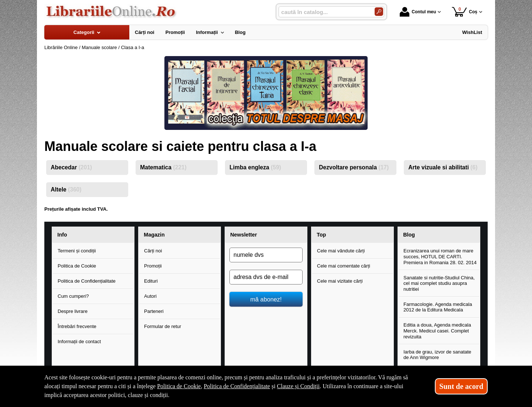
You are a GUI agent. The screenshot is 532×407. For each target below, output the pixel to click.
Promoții (153, 266)
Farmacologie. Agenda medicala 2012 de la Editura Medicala (438, 307)
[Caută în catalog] (379, 12)
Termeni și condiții (77, 251)
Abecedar (71, 167)
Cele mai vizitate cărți (340, 281)
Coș (465, 12)
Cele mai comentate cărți (344, 266)
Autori (150, 296)
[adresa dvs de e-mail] (266, 277)
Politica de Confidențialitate (87, 281)
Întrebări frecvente (77, 326)
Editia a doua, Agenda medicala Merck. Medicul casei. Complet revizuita (437, 331)
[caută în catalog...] (324, 12)
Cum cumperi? (73, 296)
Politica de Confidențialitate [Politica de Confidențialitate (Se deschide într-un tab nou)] (237, 386)
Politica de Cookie (77, 266)
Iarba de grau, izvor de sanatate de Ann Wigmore (437, 355)
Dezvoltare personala (354, 167)
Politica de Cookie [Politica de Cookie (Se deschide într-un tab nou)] (179, 386)
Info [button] (62, 235)
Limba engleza (255, 167)
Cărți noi (153, 251)
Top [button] (321, 235)
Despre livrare (73, 311)
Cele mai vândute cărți (341, 251)
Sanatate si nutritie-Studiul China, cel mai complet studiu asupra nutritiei (439, 283)
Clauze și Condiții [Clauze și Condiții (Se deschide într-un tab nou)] (299, 386)
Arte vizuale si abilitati (443, 167)
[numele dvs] (266, 255)
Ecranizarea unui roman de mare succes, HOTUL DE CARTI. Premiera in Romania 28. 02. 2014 (440, 256)
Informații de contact (79, 342)
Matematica (163, 167)
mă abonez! (266, 299)
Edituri (151, 281)
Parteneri (154, 311)
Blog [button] (409, 235)
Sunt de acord (461, 386)
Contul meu (418, 12)
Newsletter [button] (243, 235)
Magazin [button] (154, 235)
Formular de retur (163, 326)
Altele (66, 189)
